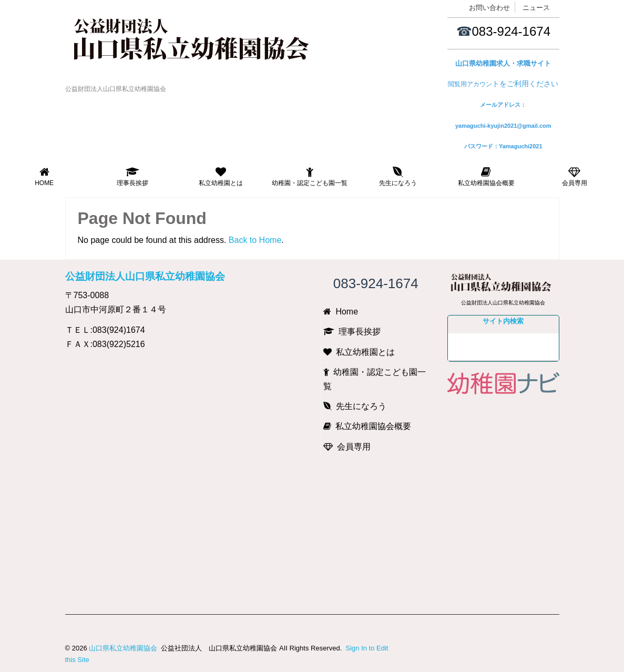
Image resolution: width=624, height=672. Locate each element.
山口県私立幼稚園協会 (123, 648)
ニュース (536, 8)
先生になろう (398, 177)
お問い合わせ (489, 8)
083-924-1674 (511, 31)
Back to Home (255, 240)
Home (44, 177)
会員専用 (575, 177)
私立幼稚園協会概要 (486, 177)
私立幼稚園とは (221, 177)
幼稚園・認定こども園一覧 (310, 177)
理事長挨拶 (132, 177)
